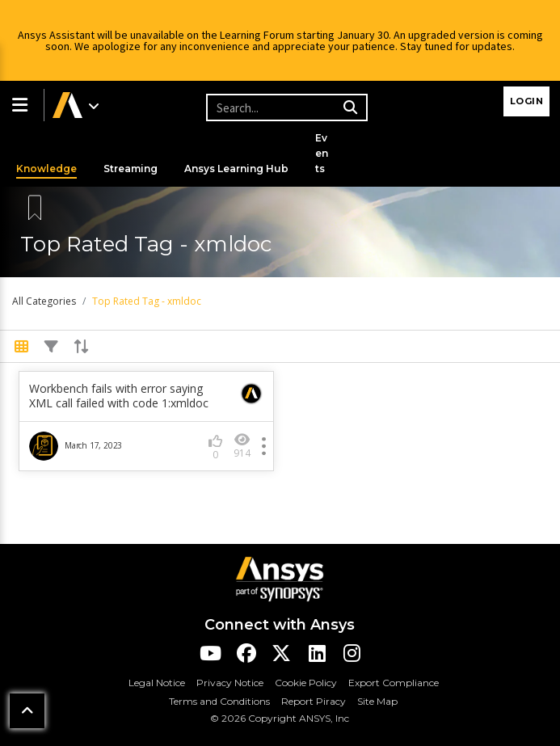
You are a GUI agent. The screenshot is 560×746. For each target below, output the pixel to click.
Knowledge (46, 169)
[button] (22, 105)
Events (322, 153)
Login (527, 101)
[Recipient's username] (284, 107)
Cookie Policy (306, 683)
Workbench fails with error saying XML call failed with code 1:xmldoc (119, 396)
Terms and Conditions (219, 701)
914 (242, 446)
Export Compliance (394, 683)
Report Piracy (314, 701)
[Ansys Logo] (280, 577)
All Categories (44, 301)
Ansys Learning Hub (236, 169)
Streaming (131, 169)
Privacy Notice (230, 683)
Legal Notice (157, 683)
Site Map (377, 701)
